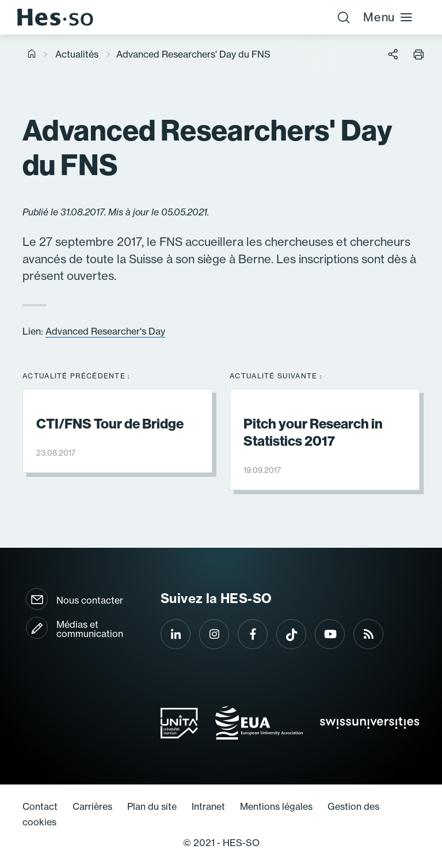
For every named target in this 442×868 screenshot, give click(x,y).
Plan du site (152, 806)
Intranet (208, 806)
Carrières (92, 806)
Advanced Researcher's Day (105, 331)
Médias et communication (90, 629)
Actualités (77, 54)
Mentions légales (276, 806)
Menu (388, 17)
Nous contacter (90, 600)
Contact (40, 806)
